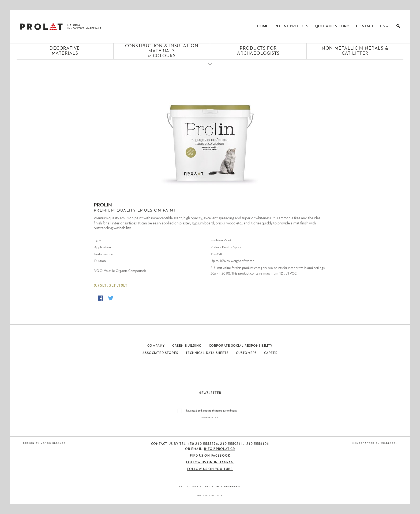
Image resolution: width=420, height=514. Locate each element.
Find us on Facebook (210, 456)
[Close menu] (210, 69)
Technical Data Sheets (207, 353)
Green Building (187, 346)
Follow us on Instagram (210, 463)
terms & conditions (226, 411)
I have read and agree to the (211, 411)
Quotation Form (332, 26)
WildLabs (388, 443)
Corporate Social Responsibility (241, 346)
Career (271, 353)
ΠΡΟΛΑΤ (41, 27)
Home (262, 26)
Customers (246, 353)
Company (156, 346)
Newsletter (210, 393)
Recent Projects (291, 26)
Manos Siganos (53, 443)
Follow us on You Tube (210, 469)
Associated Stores (160, 353)
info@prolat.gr (220, 449)
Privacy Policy (210, 496)
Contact (365, 26)
